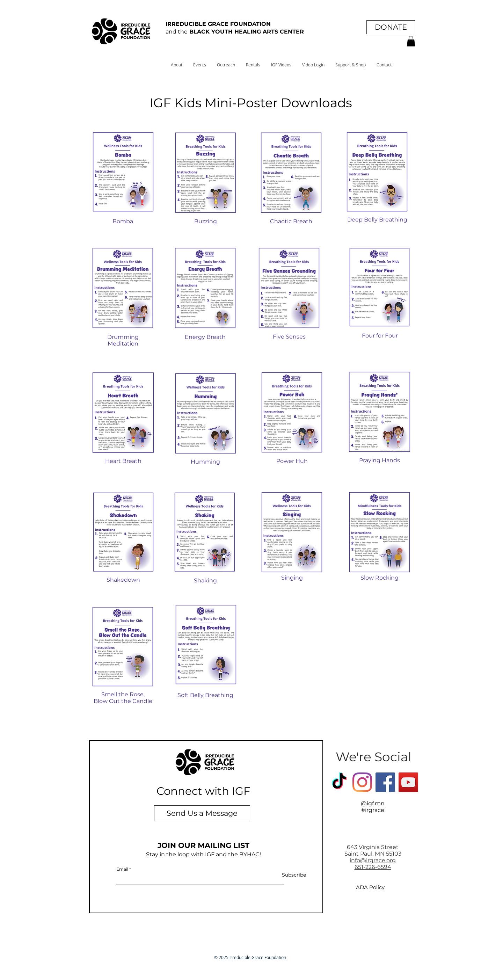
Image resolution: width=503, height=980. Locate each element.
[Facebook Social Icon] (385, 782)
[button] (411, 41)
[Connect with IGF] (203, 791)
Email (122, 869)
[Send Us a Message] (202, 813)
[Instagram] (362, 782)
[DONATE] (391, 27)
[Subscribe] (288, 875)
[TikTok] (339, 782)
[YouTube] (408, 782)
